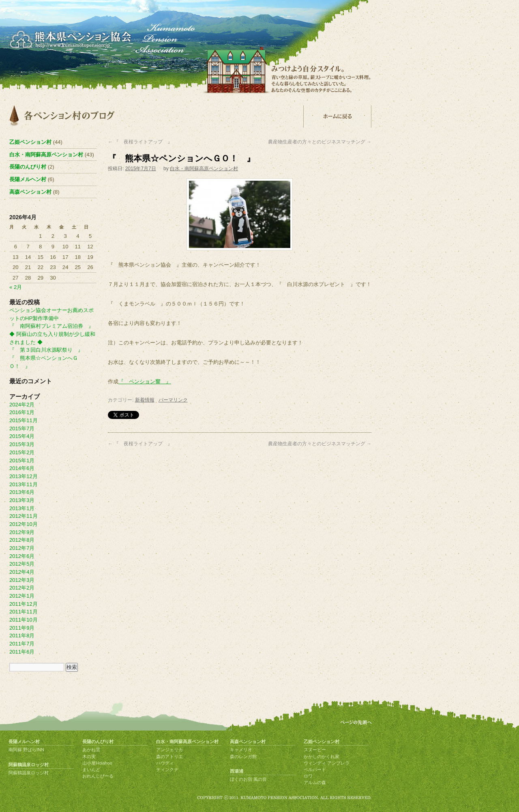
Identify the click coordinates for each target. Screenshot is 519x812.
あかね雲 (91, 750)
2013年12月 (24, 476)
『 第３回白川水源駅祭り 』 (46, 350)
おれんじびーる (98, 776)
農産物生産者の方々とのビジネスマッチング (320, 142)
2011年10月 (24, 620)
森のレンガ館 (243, 756)
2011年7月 (22, 644)
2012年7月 (22, 548)
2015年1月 (22, 460)
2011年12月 (24, 604)
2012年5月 (22, 564)
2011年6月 (22, 652)
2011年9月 (22, 628)
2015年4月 (22, 436)
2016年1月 (22, 412)
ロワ (308, 776)
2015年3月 (22, 444)
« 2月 (16, 287)
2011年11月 (24, 612)
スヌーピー (315, 750)
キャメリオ (241, 750)
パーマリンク (173, 400)
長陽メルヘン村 (28, 179)
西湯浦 (237, 771)
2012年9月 (22, 532)
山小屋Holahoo (97, 763)
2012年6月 (22, 556)
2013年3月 (22, 500)
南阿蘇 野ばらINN (26, 750)
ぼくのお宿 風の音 (248, 779)
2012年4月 (22, 572)
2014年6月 (22, 468)
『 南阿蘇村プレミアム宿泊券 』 (51, 326)
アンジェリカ (169, 750)
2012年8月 (22, 540)
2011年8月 (22, 636)
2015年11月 (24, 420)
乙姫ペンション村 (30, 142)
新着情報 (145, 400)
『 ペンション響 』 (145, 381)
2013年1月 (22, 508)
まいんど (91, 769)
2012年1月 (22, 596)
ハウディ (165, 763)
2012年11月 (24, 516)
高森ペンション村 (30, 192)
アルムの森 (315, 782)
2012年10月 (24, 524)
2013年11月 (24, 484)
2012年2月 (22, 588)
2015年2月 (22, 452)
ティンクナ (167, 769)
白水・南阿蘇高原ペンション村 (204, 169)
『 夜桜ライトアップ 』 (140, 142)
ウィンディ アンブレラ (327, 763)
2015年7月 (22, 428)
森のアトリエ (169, 756)
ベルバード (315, 769)
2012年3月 (22, 580)
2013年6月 (22, 492)
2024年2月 (22, 405)
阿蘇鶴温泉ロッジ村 (29, 765)
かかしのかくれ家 (322, 756)
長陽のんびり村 (28, 167)
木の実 (89, 756)
